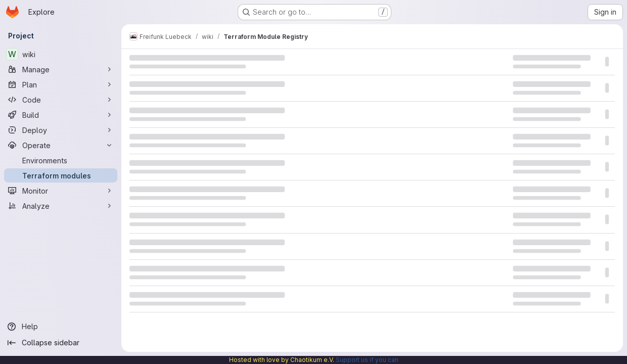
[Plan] (61, 84)
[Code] (61, 100)
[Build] (61, 115)
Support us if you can (367, 360)
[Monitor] (61, 191)
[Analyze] (61, 206)
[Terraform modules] (61, 175)
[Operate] (61, 145)
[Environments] (61, 160)
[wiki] (61, 54)
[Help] (61, 327)
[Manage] (61, 69)
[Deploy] (61, 130)
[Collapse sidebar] (61, 343)
